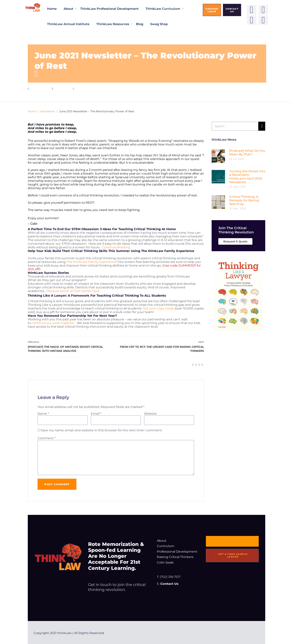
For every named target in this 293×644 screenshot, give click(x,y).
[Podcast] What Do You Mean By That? (247, 153)
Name (43, 414)
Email (96, 414)
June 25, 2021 (39, 89)
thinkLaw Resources (113, 24)
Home (52, 9)
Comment (47, 438)
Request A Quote (235, 241)
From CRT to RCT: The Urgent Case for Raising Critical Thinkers (162, 349)
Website (150, 414)
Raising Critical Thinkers (175, 557)
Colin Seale (165, 562)
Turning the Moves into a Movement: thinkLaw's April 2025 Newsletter (247, 177)
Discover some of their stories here (73, 291)
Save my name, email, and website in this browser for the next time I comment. (102, 430)
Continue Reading (116, 247)
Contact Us (169, 584)
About (68, 9)
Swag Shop (159, 24)
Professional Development (177, 552)
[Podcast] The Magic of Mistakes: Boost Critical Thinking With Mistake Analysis (65, 349)
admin (84, 89)
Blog (140, 24)
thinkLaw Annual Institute (68, 24)
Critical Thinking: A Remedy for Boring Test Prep (244, 200)
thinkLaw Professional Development (109, 9)
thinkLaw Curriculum (163, 9)
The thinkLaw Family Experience (91, 262)
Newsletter (62, 89)
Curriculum (166, 546)
